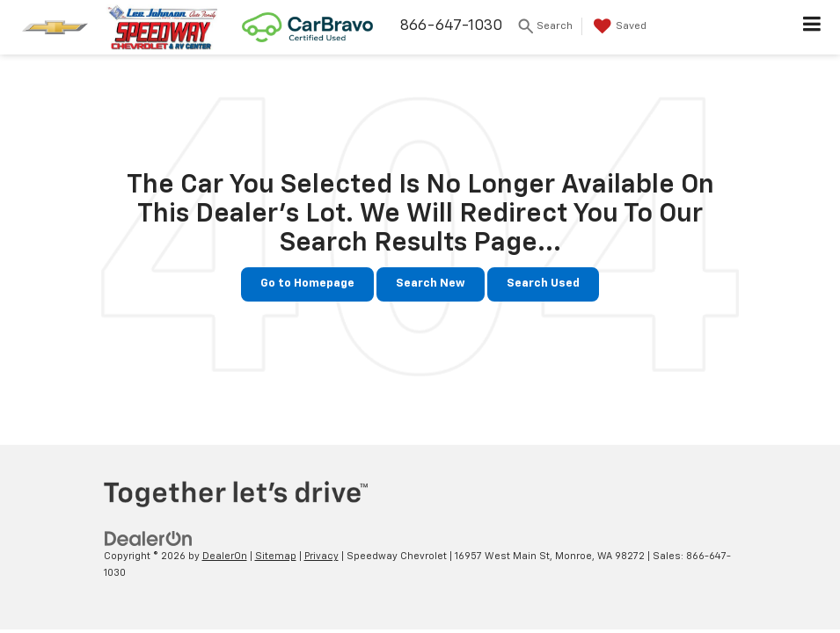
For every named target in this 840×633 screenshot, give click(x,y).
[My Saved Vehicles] (618, 26)
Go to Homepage (307, 284)
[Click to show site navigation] (812, 27)
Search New (431, 284)
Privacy (321, 556)
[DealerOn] (149, 538)
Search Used (543, 284)
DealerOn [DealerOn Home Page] (225, 556)
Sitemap (276, 556)
